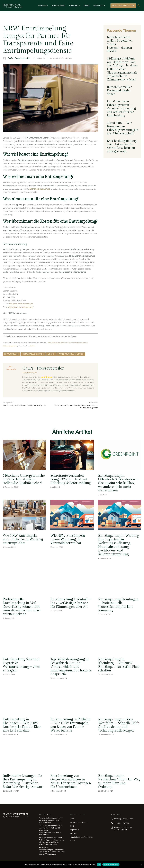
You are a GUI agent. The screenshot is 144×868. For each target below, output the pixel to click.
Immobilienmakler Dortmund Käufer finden (119, 90)
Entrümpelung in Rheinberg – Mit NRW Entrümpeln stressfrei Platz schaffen (119, 665)
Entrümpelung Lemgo (33, 354)
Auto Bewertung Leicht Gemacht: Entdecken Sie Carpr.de (24, 405)
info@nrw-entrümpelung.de (21, 304)
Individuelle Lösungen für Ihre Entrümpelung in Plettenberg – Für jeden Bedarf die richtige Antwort (23, 781)
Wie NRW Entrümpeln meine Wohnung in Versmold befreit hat (68, 539)
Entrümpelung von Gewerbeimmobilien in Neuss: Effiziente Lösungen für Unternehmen (71, 781)
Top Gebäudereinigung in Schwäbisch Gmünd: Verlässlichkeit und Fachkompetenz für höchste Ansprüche (71, 667)
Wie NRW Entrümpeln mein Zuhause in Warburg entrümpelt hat (23, 539)
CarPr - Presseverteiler (19, 58)
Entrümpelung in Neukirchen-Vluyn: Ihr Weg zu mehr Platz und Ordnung (116, 781)
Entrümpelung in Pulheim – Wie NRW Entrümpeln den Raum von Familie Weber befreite (71, 725)
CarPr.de (32, 346)
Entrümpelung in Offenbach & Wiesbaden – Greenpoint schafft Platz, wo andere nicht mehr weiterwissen (119, 483)
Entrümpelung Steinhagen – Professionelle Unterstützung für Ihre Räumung (118, 605)
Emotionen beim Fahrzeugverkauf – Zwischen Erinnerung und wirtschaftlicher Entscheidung (121, 108)
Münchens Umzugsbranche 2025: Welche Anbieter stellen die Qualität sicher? (24, 481)
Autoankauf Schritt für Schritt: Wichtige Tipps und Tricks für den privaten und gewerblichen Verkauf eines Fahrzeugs (51, 841)
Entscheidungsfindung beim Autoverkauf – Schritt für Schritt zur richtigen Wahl (122, 146)
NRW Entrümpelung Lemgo (71, 354)
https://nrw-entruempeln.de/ (21, 307)
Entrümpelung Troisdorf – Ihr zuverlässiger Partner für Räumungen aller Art (71, 603)
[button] (139, 6)
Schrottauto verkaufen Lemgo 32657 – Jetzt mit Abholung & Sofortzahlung (71, 479)
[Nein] (141, 865)
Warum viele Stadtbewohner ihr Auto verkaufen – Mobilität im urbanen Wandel (51, 820)
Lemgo (51, 354)
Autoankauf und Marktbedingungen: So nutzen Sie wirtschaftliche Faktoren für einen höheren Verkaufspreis (52, 851)
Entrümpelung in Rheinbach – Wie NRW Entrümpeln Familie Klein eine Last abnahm (23, 725)
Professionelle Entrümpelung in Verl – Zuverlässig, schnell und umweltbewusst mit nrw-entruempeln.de (22, 607)
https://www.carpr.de (29, 373)
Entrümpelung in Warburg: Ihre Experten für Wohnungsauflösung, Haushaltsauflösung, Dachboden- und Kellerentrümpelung (119, 545)
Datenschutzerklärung (111, 864)
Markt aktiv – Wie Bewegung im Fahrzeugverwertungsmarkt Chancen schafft (123, 128)
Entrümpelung (12, 354)
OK (99, 864)
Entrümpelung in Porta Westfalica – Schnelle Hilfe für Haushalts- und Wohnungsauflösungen (119, 725)
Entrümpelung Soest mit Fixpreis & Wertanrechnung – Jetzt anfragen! (22, 665)
